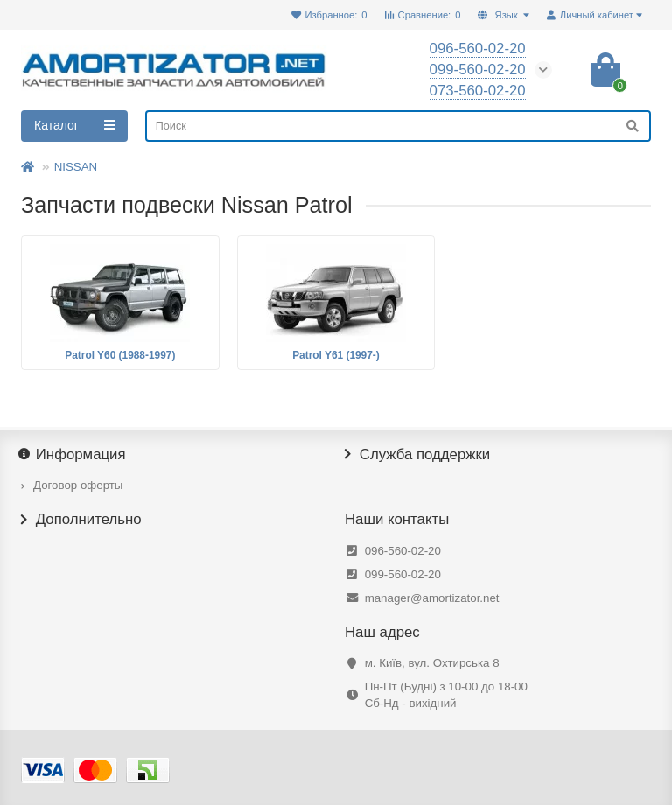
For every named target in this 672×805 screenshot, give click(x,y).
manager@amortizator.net (432, 598)
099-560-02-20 (403, 574)
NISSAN (76, 167)
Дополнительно (81, 520)
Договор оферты (78, 485)
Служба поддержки (417, 455)
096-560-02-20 (403, 551)
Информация (73, 455)
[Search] (398, 126)
